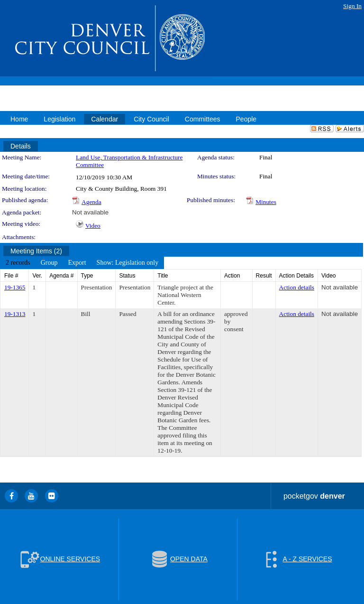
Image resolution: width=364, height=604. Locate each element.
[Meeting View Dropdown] (128, 263)
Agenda (91, 202)
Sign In (352, 6)
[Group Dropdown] (49, 263)
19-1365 (15, 287)
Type (87, 276)
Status (127, 276)
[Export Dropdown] (77, 263)
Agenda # (61, 276)
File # (11, 276)
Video (93, 226)
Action (232, 276)
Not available (90, 212)
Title (163, 276)
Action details (297, 287)
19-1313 (15, 314)
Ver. (37, 276)
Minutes (266, 202)
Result (264, 276)
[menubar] (82, 263)
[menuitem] (18, 263)
